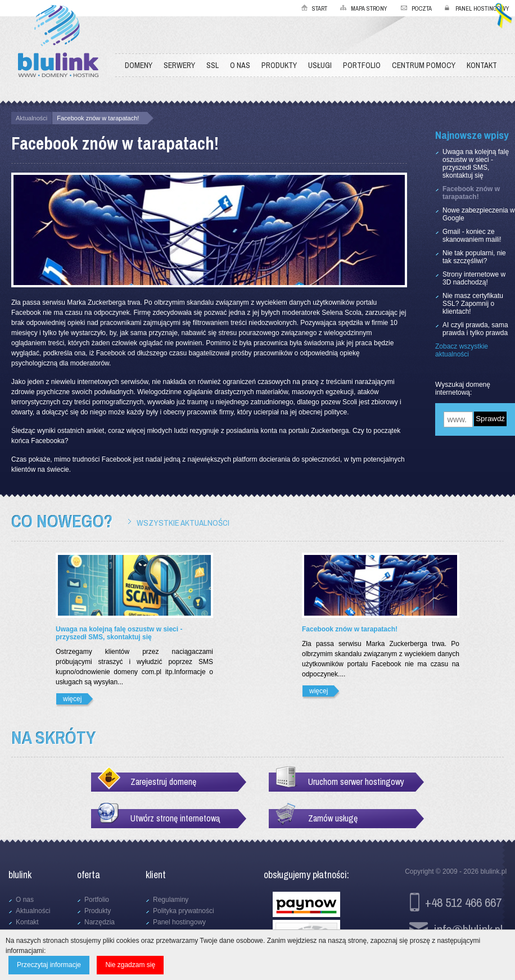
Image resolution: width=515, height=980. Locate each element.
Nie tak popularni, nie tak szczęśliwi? (474, 257)
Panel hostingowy (482, 8)
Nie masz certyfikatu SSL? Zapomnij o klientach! (473, 304)
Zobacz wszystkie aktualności (462, 350)
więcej (72, 699)
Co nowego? (62, 521)
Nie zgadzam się (130, 965)
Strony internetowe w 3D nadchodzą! (474, 278)
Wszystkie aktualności (183, 523)
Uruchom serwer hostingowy (356, 782)
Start (320, 8)
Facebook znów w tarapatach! (98, 118)
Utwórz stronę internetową (175, 818)
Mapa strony (369, 8)
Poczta (422, 8)
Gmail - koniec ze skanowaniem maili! (472, 236)
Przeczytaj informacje (49, 965)
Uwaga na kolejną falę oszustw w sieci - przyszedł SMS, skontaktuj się (476, 164)
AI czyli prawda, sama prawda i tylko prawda (475, 329)
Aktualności (31, 118)
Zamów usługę (333, 818)
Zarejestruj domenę (163, 782)
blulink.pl (493, 871)
